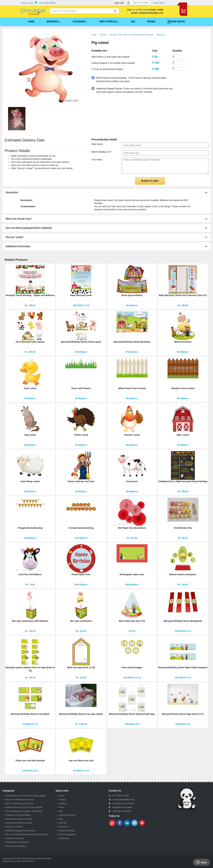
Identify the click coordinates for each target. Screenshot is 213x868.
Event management (67, 834)
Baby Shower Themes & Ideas (19, 823)
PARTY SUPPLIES (109, 22)
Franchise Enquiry (67, 831)
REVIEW (151, 22)
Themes (103, 35)
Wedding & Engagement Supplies (20, 831)
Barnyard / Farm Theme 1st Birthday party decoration (131, 35)
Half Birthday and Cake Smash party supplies (26, 796)
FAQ (133, 22)
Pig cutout (161, 35)
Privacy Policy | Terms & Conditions (18, 861)
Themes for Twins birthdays (18, 815)
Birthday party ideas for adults (19, 819)
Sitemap (62, 823)
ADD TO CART (150, 181)
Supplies (63, 803)
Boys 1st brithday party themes (19, 800)
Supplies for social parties (17, 842)
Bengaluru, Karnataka (122, 807)
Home (94, 35)
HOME (31, 22)
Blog (61, 819)
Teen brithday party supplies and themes (24, 811)
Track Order (159, 3)
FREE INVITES (176, 22)
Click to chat (27, 3)
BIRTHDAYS (54, 22)
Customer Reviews (67, 815)
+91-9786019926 (47, 3)
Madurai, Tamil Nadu (122, 811)
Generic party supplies (16, 846)
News (61, 807)
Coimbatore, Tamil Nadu (123, 803)
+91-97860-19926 (140, 10)
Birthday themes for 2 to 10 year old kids (24, 807)
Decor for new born (14, 827)
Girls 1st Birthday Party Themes (20, 803)
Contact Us (64, 827)
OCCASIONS (80, 22)
